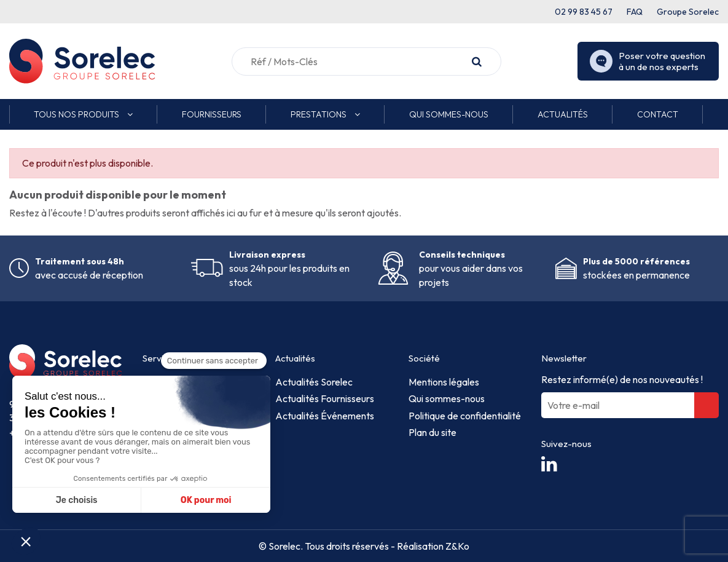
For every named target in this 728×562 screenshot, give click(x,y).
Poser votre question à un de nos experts (648, 61)
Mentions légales (444, 382)
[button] (83, 114)
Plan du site (432, 432)
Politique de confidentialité (465, 416)
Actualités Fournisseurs (325, 398)
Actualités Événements (325, 416)
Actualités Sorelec (314, 382)
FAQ (635, 12)
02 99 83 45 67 (584, 12)
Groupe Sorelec (688, 12)
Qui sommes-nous (447, 398)
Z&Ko (456, 546)
